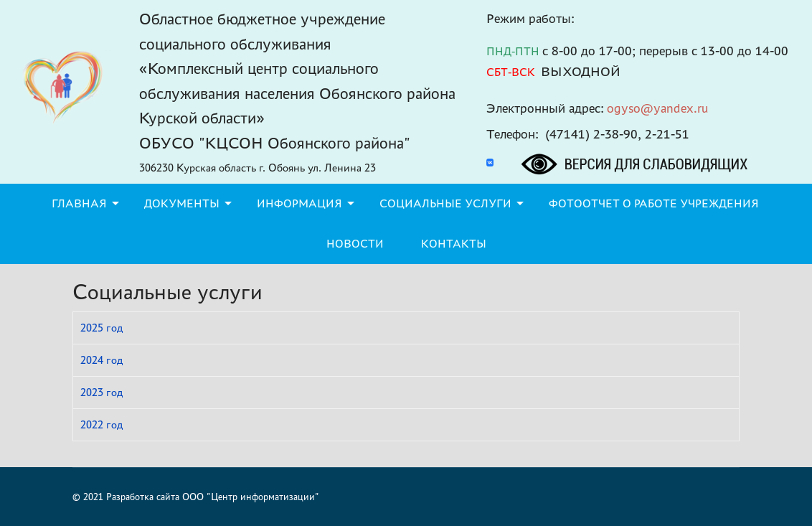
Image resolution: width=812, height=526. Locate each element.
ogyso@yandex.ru (658, 108)
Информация (299, 203)
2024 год (101, 360)
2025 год (101, 328)
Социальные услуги (445, 203)
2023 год (101, 392)
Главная (79, 203)
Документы (182, 203)
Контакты (454, 244)
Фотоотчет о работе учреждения (654, 203)
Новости (355, 244)
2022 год (101, 424)
